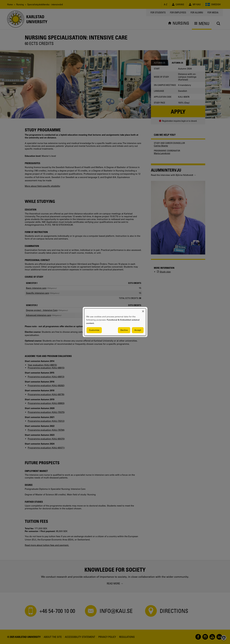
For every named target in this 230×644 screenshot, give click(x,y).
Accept (138, 330)
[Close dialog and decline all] (143, 310)
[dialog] (115, 322)
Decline (124, 330)
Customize (94, 330)
